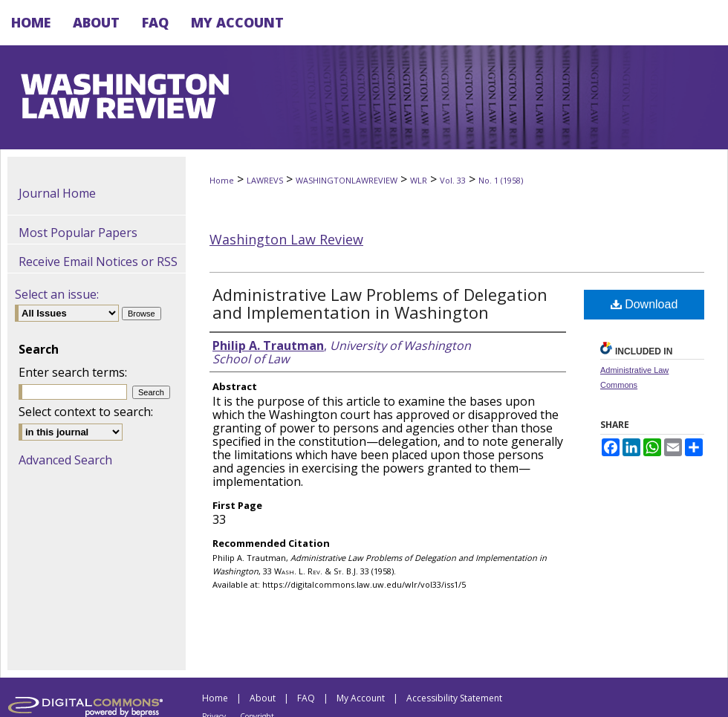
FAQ (306, 698)
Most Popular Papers (78, 233)
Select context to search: (86, 412)
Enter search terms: (73, 372)
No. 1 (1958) (501, 180)
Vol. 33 (453, 180)
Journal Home (57, 193)
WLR (419, 180)
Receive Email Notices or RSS (98, 262)
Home (222, 180)
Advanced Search (65, 460)
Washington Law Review (286, 239)
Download (644, 304)
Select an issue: (57, 294)
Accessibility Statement (454, 698)
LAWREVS (265, 180)
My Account (361, 698)
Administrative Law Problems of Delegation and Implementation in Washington (380, 303)
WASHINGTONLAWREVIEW (347, 180)
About (263, 698)
